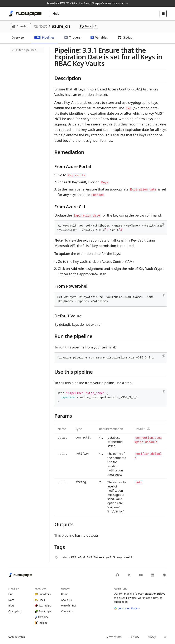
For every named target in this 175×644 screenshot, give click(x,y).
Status (17, 637)
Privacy (152, 637)
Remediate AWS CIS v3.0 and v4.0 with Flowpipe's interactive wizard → (87, 3)
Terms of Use (114, 637)
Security (134, 637)
